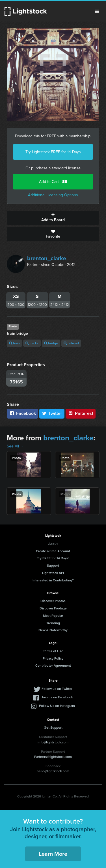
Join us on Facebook (57, 697)
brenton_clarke (47, 258)
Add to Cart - (53, 182)
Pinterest (81, 413)
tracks (32, 343)
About (53, 544)
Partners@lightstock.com (53, 757)
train (14, 343)
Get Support (53, 727)
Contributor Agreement (53, 665)
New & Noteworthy (53, 630)
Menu (97, 11)
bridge (51, 343)
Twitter (52, 413)
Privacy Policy (53, 658)
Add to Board (53, 218)
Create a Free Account (53, 551)
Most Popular (53, 616)
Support (53, 565)
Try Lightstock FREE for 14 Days (53, 152)
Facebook (22, 413)
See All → (15, 446)
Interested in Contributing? (53, 580)
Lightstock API (53, 573)
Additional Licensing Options (53, 195)
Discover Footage (53, 608)
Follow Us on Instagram (57, 706)
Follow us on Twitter (57, 689)
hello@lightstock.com (53, 771)
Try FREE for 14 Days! (53, 558)
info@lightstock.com (53, 742)
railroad (71, 343)
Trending (53, 623)
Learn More (53, 854)
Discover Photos (53, 601)
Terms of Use (53, 651)
